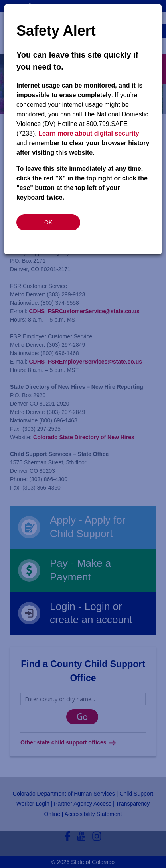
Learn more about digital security (89, 133)
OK (48, 222)
